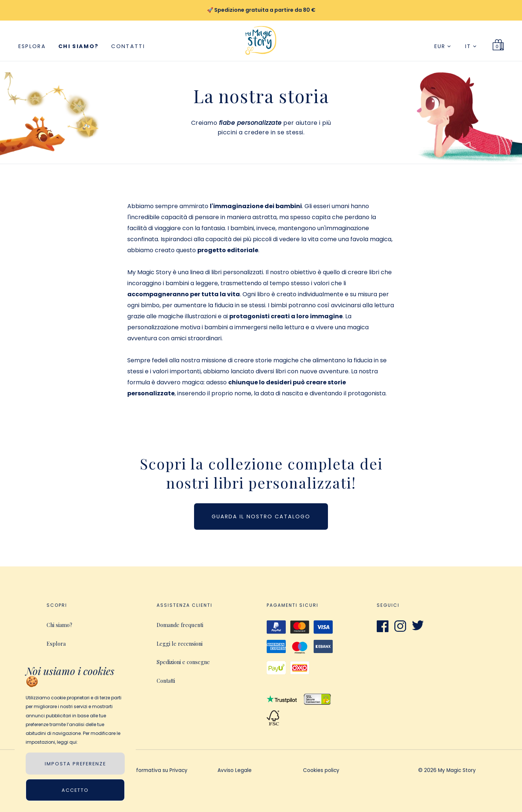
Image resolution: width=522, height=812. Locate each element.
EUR (442, 46)
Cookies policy (321, 771)
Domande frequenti (180, 625)
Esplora (32, 46)
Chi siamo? (79, 46)
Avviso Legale (235, 771)
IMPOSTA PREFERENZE (75, 764)
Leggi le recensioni (180, 644)
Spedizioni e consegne (183, 662)
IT (471, 46)
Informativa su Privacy (160, 771)
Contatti (128, 46)
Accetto (75, 790)
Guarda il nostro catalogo (261, 516)
